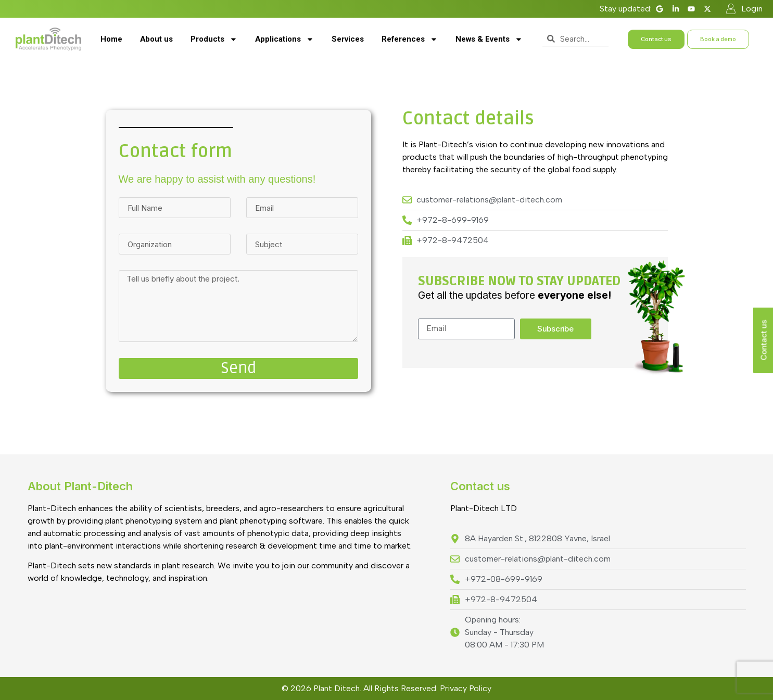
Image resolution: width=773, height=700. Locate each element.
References (410, 39)
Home (111, 39)
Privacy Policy (466, 688)
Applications (284, 39)
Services (348, 39)
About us (156, 39)
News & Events (489, 39)
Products (214, 39)
